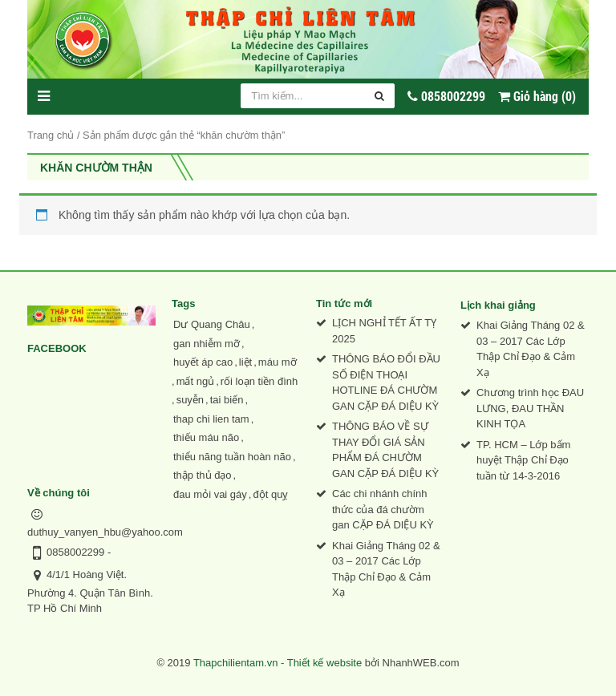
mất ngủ (196, 381)
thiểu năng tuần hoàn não (232, 457)
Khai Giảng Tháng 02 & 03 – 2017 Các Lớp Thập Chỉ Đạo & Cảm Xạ (386, 569)
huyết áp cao (203, 362)
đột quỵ (270, 494)
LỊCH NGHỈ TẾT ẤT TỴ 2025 (384, 331)
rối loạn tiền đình (259, 381)
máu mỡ (278, 362)
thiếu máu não (206, 437)
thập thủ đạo (203, 475)
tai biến (227, 400)
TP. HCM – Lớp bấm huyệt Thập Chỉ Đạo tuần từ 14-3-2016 (523, 460)
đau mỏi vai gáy (210, 494)
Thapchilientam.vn (236, 663)
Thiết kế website (324, 663)
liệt (245, 362)
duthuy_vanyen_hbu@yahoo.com (105, 532)
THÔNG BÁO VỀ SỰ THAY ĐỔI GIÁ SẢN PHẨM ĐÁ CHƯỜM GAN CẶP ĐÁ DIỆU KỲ (385, 450)
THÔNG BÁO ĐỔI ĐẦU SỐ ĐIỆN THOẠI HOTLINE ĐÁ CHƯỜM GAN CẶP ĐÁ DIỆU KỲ (386, 382)
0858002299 (75, 552)
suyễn (190, 400)
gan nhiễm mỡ (207, 344)
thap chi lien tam (211, 419)
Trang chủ (51, 135)
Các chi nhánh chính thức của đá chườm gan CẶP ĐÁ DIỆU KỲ (383, 509)
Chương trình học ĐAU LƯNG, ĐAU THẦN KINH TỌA (530, 408)
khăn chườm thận (96, 168)
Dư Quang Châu (212, 324)
